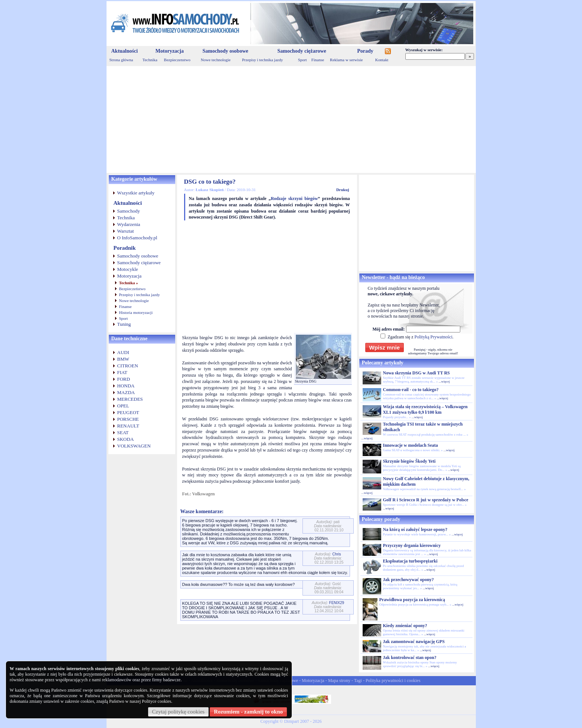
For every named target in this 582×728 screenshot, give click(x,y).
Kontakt (382, 60)
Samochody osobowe (225, 51)
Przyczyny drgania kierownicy (412, 545)
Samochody (129, 211)
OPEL (123, 406)
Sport (303, 60)
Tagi (358, 681)
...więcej (444, 381)
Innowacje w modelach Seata (411, 445)
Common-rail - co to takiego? (411, 390)
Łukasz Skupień (210, 190)
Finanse (318, 60)
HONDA (126, 386)
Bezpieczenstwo (177, 60)
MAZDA (126, 392)
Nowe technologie (216, 60)
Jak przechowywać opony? (408, 580)
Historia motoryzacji (136, 312)
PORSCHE (128, 419)
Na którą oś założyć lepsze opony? (415, 529)
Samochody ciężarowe (302, 51)
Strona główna (121, 60)
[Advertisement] (291, 119)
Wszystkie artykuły (136, 193)
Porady (365, 51)
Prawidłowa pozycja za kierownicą (412, 600)
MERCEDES (130, 399)
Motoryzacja (170, 51)
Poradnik (125, 248)
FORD (124, 379)
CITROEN (128, 366)
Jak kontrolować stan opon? (410, 658)
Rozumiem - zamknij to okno (248, 712)
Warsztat (126, 231)
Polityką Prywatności (433, 337)
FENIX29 (337, 603)
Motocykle (128, 269)
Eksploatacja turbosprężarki (410, 561)
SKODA (126, 439)
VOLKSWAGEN (134, 446)
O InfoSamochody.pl (137, 238)
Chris (336, 554)
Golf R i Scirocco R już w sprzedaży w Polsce (426, 500)
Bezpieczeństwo (132, 289)
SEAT (123, 432)
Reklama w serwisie (346, 60)
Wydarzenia (129, 224)
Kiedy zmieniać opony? (405, 626)
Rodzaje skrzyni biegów (294, 199)
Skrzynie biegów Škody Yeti (409, 461)
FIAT (122, 372)
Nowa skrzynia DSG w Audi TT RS (416, 373)
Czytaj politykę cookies (179, 712)
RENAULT (128, 426)
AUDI (123, 352)
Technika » (129, 283)
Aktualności (125, 51)
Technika (150, 60)
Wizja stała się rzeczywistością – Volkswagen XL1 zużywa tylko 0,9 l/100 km (425, 409)
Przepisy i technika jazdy (262, 60)
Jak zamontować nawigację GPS (414, 642)
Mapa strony (339, 681)
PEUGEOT (128, 412)
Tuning (124, 324)
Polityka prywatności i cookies (393, 681)
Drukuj (343, 190)
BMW (123, 359)
